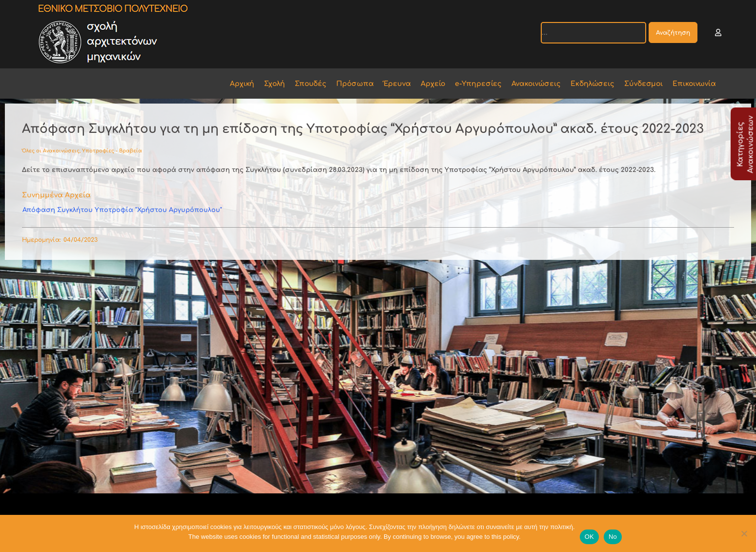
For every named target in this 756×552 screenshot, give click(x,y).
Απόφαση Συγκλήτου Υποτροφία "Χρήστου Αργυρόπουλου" (122, 210)
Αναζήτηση (673, 33)
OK (589, 537)
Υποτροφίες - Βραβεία (112, 151)
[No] (744, 533)
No (613, 537)
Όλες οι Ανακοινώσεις (51, 151)
